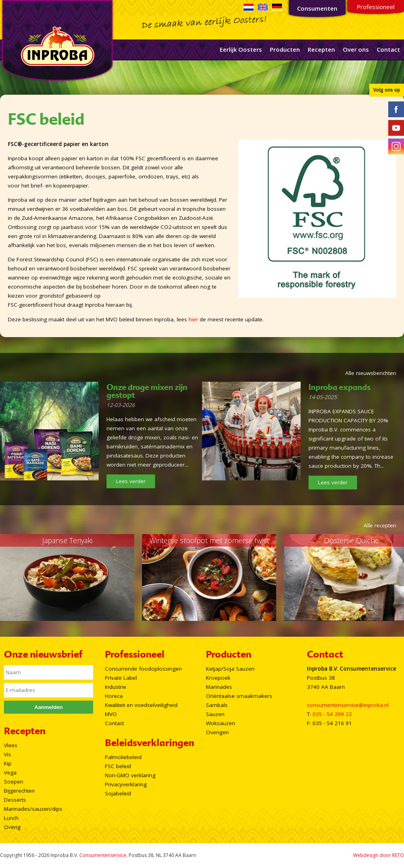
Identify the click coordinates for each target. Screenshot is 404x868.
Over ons (356, 49)
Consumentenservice (103, 855)
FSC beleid (118, 766)
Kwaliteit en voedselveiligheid (141, 705)
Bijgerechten (19, 791)
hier (193, 319)
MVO (111, 714)
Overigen (217, 732)
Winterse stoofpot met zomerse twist (209, 540)
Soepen (14, 782)
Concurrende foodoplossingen (143, 669)
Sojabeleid (118, 793)
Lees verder (131, 481)
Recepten (321, 49)
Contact (388, 49)
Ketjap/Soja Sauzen (230, 669)
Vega (10, 772)
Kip (8, 763)
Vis (7, 754)
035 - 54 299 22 (332, 714)
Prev (10, 577)
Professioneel (376, 7)
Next (394, 577)
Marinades (219, 687)
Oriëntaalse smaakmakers (239, 696)
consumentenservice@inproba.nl (348, 705)
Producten (285, 49)
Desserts (15, 800)
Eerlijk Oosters (241, 49)
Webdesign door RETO (379, 855)
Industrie (116, 687)
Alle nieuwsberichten (371, 373)
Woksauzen (221, 723)
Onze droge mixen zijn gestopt (147, 391)
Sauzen (215, 714)
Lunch (11, 818)
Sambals (217, 705)
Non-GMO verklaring (130, 775)
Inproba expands (339, 387)
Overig (12, 827)
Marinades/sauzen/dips (33, 809)
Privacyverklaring (126, 784)
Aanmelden (49, 707)
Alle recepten (380, 525)
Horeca (114, 696)
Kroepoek (218, 678)
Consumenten (317, 8)
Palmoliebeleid (123, 757)
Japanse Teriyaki (67, 540)
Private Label (121, 678)
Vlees (11, 745)
